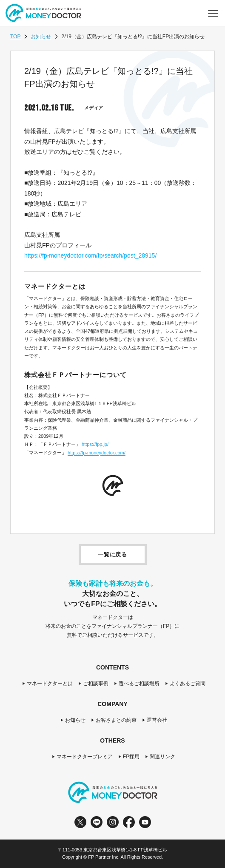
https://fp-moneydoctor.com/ (97, 453)
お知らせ (41, 37)
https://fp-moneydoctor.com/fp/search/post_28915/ (90, 255)
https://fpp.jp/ (95, 444)
